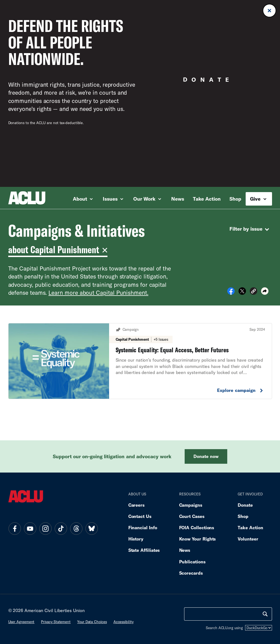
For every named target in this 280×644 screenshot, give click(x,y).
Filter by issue (250, 229)
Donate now (206, 456)
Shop (235, 199)
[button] (253, 292)
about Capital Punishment (57, 249)
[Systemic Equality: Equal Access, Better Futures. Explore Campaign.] (140, 361)
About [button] (83, 199)
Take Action (207, 199)
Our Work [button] (147, 199)
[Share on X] (242, 293)
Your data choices (92, 622)
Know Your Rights (198, 539)
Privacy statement (56, 622)
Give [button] (258, 199)
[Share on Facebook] (231, 293)
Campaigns (191, 505)
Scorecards (191, 573)
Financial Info (143, 527)
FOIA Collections (197, 527)
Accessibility (124, 622)
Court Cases (192, 516)
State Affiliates (144, 550)
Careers (136, 505)
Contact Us (140, 516)
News (178, 199)
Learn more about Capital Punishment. (98, 292)
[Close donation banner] (269, 11)
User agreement (21, 622)
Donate (245, 505)
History (136, 539)
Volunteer (248, 539)
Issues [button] (113, 199)
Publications (192, 562)
